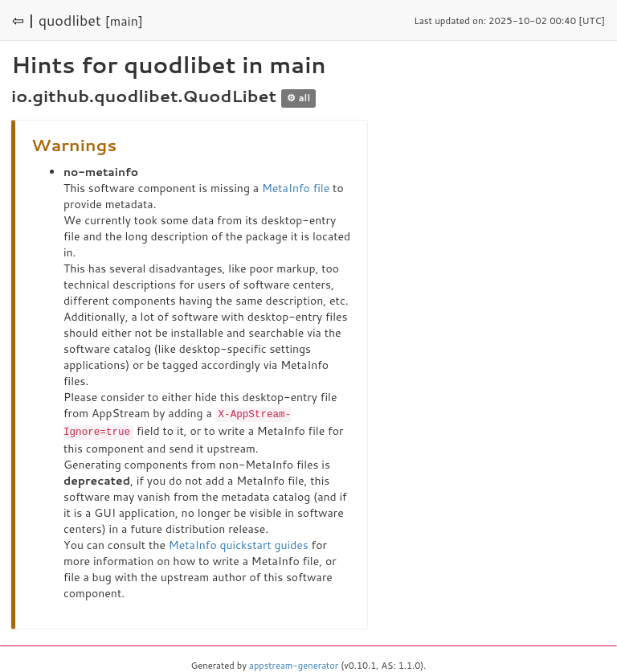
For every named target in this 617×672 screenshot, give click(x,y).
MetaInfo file (296, 188)
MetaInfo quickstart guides (239, 543)
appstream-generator (294, 664)
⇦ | (23, 20)
